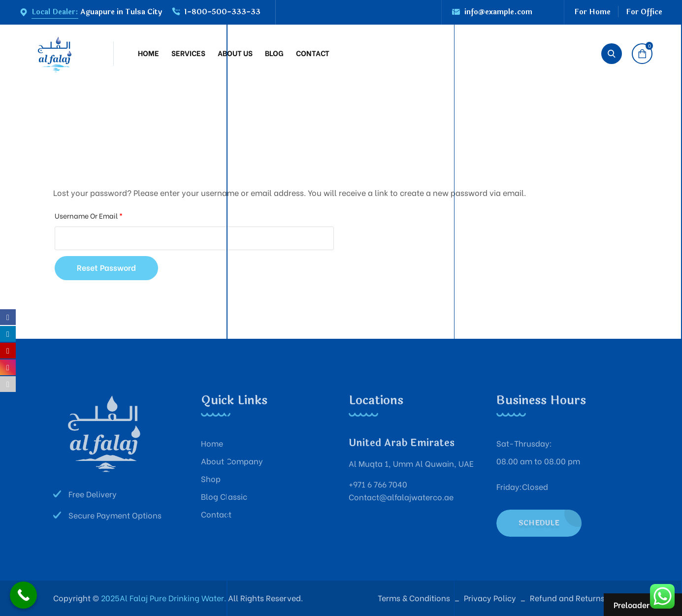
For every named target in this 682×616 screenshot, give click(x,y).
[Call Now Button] (23, 595)
